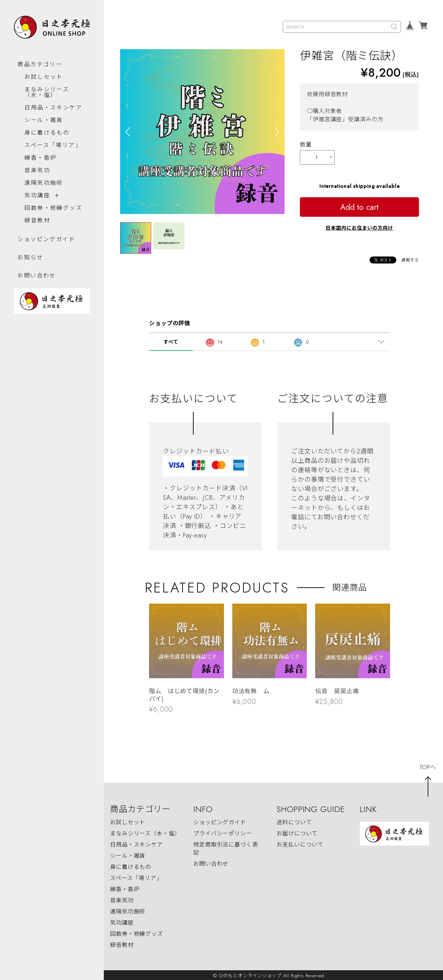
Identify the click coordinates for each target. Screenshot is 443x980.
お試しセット (44, 74)
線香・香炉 (40, 161)
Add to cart (359, 206)
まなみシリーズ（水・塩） (47, 90)
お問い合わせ (37, 284)
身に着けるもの (47, 136)
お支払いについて (300, 843)
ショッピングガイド (46, 248)
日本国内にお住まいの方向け (359, 227)
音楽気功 (37, 173)
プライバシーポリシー (223, 832)
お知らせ (30, 266)
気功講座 (37, 198)
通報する (410, 259)
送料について (294, 821)
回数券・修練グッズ (50, 214)
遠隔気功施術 (44, 186)
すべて (171, 340)
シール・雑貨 (44, 123)
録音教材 (37, 229)
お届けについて (297, 832)
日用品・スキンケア (50, 108)
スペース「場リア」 (53, 148)
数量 (306, 144)
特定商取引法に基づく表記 (226, 847)
